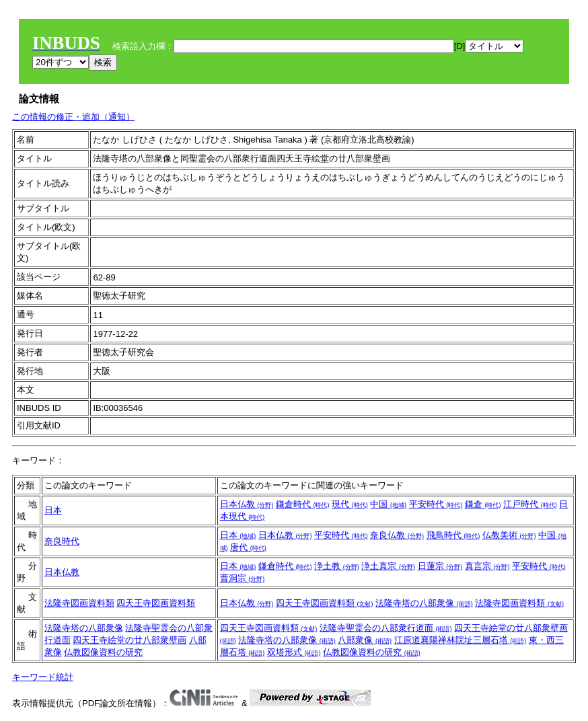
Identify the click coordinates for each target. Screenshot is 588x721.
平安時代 (436, 504)
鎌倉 (483, 504)
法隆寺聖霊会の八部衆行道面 (386, 628)
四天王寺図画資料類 (156, 603)
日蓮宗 (440, 566)
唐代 (248, 547)
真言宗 (487, 566)
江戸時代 (530, 504)
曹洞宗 (243, 578)
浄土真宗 (388, 566)
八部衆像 (365, 640)
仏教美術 (509, 535)
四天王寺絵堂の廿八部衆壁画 (130, 640)
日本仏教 (247, 504)
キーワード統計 (43, 677)
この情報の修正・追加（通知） (73, 117)
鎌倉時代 (303, 504)
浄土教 (337, 566)
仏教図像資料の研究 (103, 652)
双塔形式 (294, 652)
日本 (53, 510)
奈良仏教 (397, 535)
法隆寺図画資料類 (79, 603)
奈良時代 (62, 541)
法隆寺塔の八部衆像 (424, 603)
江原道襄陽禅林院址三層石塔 (461, 640)
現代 (350, 504)
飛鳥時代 (453, 535)
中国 (388, 504)
